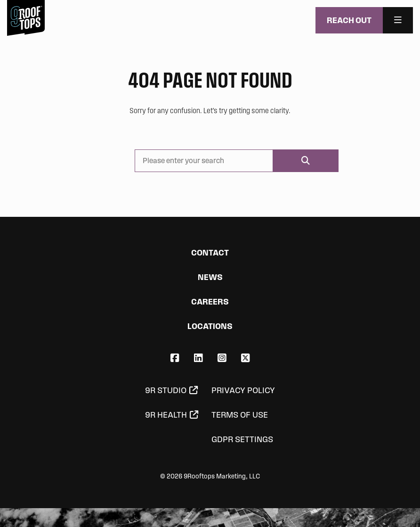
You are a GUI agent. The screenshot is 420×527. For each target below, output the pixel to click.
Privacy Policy (243, 390)
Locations (210, 326)
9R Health (166, 415)
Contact (210, 252)
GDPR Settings (242, 439)
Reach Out (349, 20)
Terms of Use (240, 415)
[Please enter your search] (204, 161)
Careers (210, 301)
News (210, 277)
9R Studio (166, 390)
